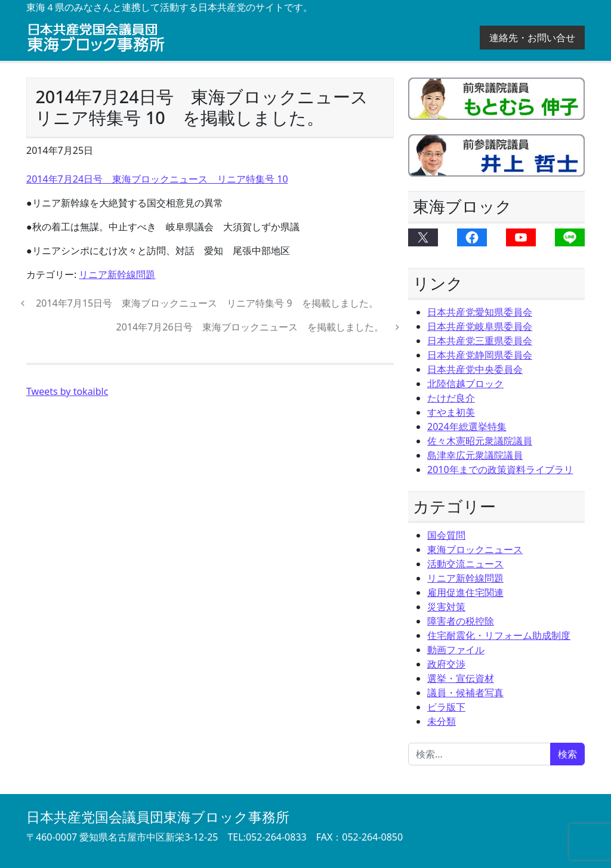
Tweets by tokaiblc (67, 391)
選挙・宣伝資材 (461, 678)
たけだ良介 (451, 398)
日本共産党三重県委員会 (480, 341)
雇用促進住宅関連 (465, 592)
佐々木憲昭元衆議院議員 (480, 441)
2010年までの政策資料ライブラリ (500, 469)
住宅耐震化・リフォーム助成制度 (499, 635)
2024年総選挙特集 (467, 427)
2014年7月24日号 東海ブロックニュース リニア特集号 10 (157, 179)
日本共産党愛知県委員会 (480, 312)
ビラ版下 (446, 707)
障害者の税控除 (461, 621)
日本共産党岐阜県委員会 (480, 326)
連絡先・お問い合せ (532, 38)
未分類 (442, 721)
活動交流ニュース (465, 564)
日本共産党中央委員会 (475, 369)
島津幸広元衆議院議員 (475, 455)
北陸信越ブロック (465, 384)
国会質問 (446, 535)
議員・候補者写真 (465, 693)
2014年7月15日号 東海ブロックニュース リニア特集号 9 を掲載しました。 (206, 303)
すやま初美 (451, 412)
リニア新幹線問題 (117, 274)
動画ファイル (456, 650)
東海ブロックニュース (475, 549)
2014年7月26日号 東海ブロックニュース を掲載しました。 (252, 327)
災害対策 (446, 607)
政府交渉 (446, 664)
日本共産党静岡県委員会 (480, 355)
